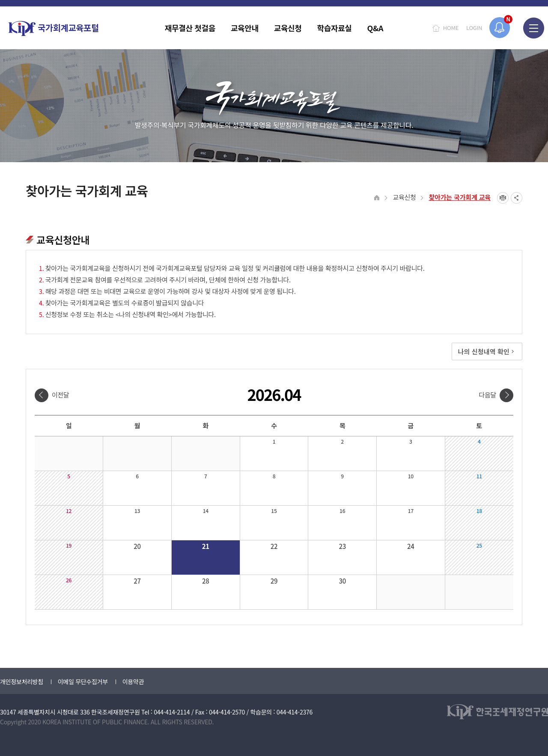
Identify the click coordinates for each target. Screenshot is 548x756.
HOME (451, 28)
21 (206, 546)
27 (137, 581)
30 (342, 581)
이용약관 (133, 682)
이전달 (61, 395)
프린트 (503, 198)
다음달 (487, 395)
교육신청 (404, 197)
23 (342, 546)
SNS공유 (517, 198)
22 (274, 546)
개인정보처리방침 (22, 682)
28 (206, 581)
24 (411, 546)
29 (274, 581)
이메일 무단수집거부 (83, 682)
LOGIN (474, 28)
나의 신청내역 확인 (487, 351)
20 (137, 546)
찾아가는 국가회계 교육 (460, 197)
